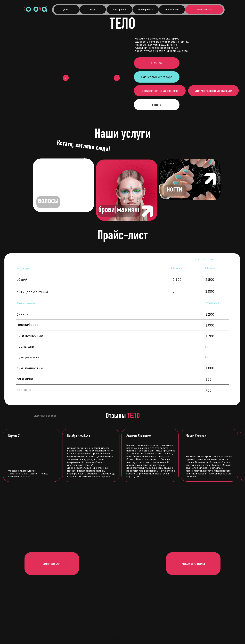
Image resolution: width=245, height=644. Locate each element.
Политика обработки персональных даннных (122, 622)
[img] (63, 185)
